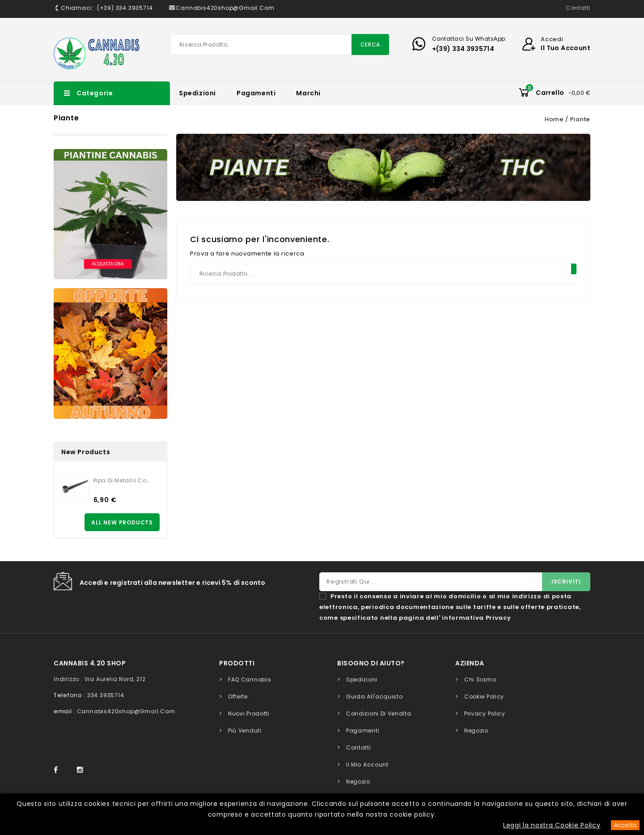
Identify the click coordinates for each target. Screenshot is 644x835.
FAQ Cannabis (250, 680)
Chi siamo (480, 680)
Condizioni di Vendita (379, 714)
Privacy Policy (485, 714)
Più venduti (245, 731)
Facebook (60, 770)
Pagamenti (256, 93)
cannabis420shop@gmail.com (126, 711)
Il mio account (367, 765)
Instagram (82, 770)
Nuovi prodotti (249, 714)
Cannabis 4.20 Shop (90, 663)
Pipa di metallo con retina (123, 480)
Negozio (358, 782)
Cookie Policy (484, 697)
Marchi (308, 93)
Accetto (625, 825)
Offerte (238, 697)
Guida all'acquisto (374, 697)
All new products (122, 522)
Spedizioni (197, 93)
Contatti (578, 8)
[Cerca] (280, 45)
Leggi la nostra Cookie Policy (552, 825)
